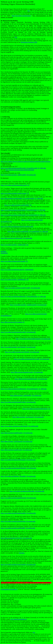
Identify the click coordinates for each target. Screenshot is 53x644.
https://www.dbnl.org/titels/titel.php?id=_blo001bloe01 (17, 270)
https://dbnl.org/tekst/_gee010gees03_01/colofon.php (17, 442)
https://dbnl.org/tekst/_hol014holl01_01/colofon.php (26, 395)
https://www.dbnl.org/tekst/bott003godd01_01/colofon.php (18, 513)
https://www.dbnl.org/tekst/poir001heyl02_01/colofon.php (18, 521)
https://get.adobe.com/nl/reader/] (21, 16)
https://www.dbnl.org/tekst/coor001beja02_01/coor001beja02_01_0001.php (23, 215)
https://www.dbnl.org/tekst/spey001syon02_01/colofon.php (32, 359)
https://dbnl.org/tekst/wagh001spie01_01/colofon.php (17, 433)
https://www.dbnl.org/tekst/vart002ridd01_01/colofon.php (18, 528)
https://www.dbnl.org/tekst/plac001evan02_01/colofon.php (18, 332)
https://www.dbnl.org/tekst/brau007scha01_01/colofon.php (18, 402)
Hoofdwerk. (4, 253)
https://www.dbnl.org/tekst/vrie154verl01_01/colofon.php (22, 352)
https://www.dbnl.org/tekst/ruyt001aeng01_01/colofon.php (18, 460)
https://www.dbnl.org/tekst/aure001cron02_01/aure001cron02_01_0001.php (23, 168)
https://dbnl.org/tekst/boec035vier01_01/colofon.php (16, 538)
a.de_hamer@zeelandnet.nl (19, 619)
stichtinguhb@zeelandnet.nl (9, 589)
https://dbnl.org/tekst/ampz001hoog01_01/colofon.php (31, 379)
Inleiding (22, 553)
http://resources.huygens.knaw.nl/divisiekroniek (20, 170)
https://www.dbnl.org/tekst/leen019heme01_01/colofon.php (18, 468)
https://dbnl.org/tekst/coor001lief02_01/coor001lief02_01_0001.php (28, 231)
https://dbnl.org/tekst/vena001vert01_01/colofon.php (16, 450)
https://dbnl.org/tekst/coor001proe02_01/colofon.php (16, 238)
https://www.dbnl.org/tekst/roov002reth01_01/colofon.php (27, 491)
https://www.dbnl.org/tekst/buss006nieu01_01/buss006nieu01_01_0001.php (23, 296)
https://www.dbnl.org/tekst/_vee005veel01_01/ (15, 245)
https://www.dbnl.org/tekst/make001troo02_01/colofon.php (18, 498)
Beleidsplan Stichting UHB (29, 42)
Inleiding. (4, 251)
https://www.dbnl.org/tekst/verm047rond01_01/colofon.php (22, 288)
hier (29, 11)
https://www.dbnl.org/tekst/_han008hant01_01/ (15, 280)
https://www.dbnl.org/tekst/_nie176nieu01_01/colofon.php (18, 347)
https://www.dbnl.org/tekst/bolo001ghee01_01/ (36, 409)
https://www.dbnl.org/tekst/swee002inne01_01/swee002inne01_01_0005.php (24, 389)
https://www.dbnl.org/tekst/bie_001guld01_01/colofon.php (18, 476)
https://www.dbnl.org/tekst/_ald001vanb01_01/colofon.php (18, 175)
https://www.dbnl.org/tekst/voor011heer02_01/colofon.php (18, 565)
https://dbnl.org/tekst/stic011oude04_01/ (13, 322)
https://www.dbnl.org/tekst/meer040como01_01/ (15, 185)
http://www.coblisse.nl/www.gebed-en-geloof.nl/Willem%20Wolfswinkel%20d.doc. (26, 162)
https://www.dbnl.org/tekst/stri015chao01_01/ (14, 261)
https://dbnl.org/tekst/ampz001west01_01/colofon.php (27, 372)
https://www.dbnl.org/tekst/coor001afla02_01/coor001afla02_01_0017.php (23, 210)
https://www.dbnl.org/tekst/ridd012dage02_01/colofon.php (33, 339)
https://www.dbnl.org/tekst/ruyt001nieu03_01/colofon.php (19, 426)
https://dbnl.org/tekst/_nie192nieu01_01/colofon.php (28, 417)
